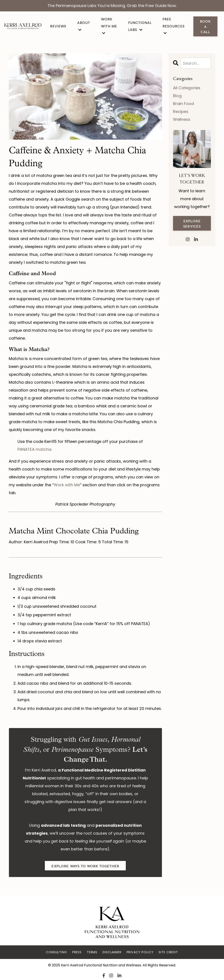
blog (177, 96)
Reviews (58, 26)
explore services (192, 223)
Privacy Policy (140, 952)
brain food (183, 104)
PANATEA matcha (34, 449)
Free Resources (174, 26)
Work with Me (67, 485)
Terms (92, 952)
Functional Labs (140, 26)
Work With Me (109, 26)
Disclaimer (112, 952)
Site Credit (168, 952)
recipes (181, 111)
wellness (182, 119)
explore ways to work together (85, 866)
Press (77, 952)
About (84, 26)
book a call (205, 26)
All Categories (187, 88)
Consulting (56, 952)
